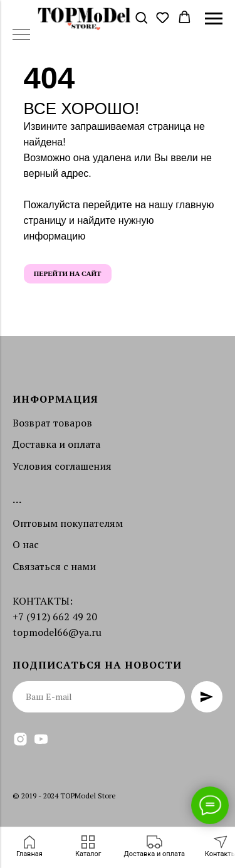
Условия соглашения (62, 466)
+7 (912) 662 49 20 (55, 617)
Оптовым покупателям (68, 523)
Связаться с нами (54, 566)
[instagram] (20, 739)
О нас (26, 544)
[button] (141, 18)
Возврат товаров (52, 423)
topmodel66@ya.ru (57, 632)
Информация (55, 399)
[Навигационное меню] (214, 19)
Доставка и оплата (56, 444)
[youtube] (41, 739)
